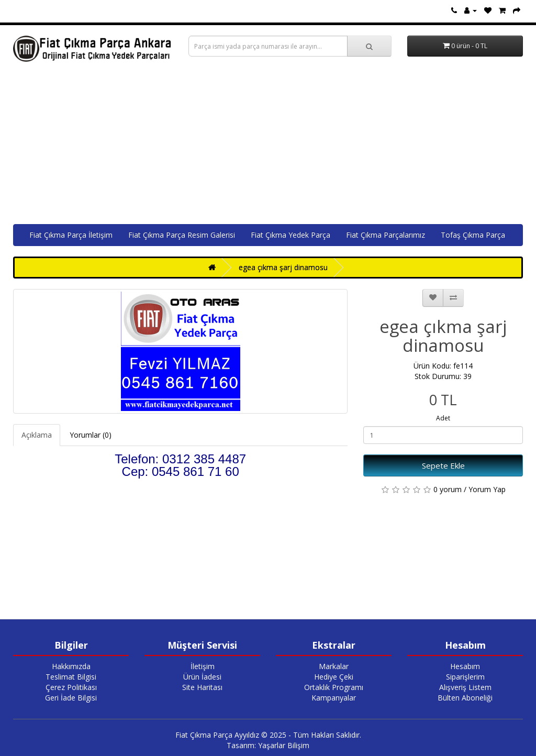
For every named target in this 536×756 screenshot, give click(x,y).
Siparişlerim (465, 677)
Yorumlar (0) (91, 435)
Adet (443, 418)
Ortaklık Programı (334, 687)
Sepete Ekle (443, 465)
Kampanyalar (334, 698)
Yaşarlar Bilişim (284, 745)
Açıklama (37, 435)
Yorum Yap (487, 489)
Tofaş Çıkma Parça (473, 235)
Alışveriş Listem (465, 687)
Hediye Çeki (334, 677)
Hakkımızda (71, 666)
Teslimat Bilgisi (71, 677)
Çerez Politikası (71, 687)
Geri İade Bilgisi (71, 698)
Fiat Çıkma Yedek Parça (291, 235)
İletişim (203, 666)
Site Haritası (202, 687)
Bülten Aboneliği (465, 698)
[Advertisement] (268, 146)
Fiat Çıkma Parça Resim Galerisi (182, 235)
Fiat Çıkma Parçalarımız (386, 235)
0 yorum (448, 489)
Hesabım (465, 666)
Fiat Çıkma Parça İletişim (71, 235)
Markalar (334, 666)
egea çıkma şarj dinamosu (283, 267)
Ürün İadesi (202, 677)
